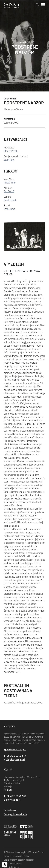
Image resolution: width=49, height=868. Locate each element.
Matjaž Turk (10, 182)
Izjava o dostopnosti (13, 863)
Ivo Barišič (9, 191)
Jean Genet (10, 98)
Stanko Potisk (11, 151)
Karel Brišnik (10, 200)
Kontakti (8, 790)
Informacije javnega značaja (16, 856)
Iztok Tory (9, 159)
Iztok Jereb (9, 209)
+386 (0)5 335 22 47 (16, 756)
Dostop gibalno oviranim (16, 814)
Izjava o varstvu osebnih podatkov (19, 860)
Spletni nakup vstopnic (15, 749)
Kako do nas (10, 810)
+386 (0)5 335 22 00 (16, 796)
